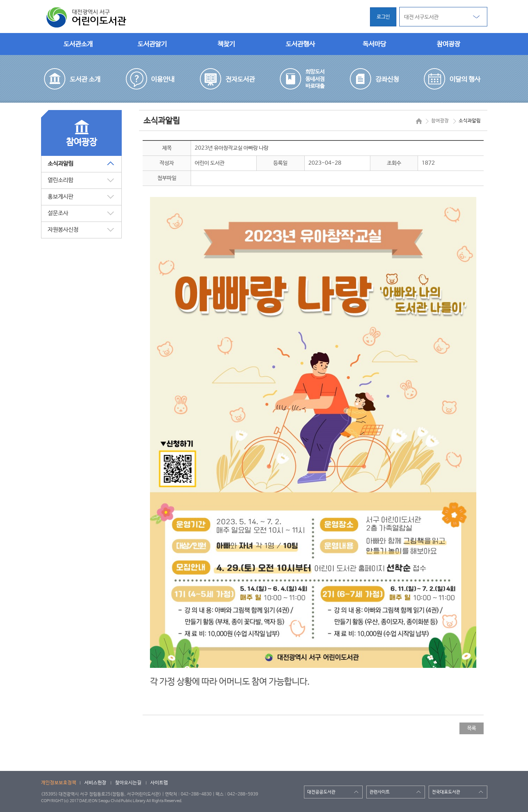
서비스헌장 (95, 783)
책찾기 (226, 44)
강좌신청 (387, 80)
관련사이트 (380, 792)
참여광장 (448, 44)
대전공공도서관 (321, 792)
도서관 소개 (85, 80)
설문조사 (58, 213)
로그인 (383, 17)
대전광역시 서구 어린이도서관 (87, 18)
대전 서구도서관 (421, 17)
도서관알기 (152, 44)
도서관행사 (300, 44)
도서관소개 (78, 44)
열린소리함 (60, 180)
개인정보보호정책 (59, 783)
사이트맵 (159, 783)
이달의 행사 (465, 80)
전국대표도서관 (446, 792)
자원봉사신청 (63, 230)
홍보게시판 (60, 197)
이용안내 (163, 80)
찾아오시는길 (128, 783)
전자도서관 (240, 80)
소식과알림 (60, 164)
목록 (472, 728)
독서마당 (374, 44)
